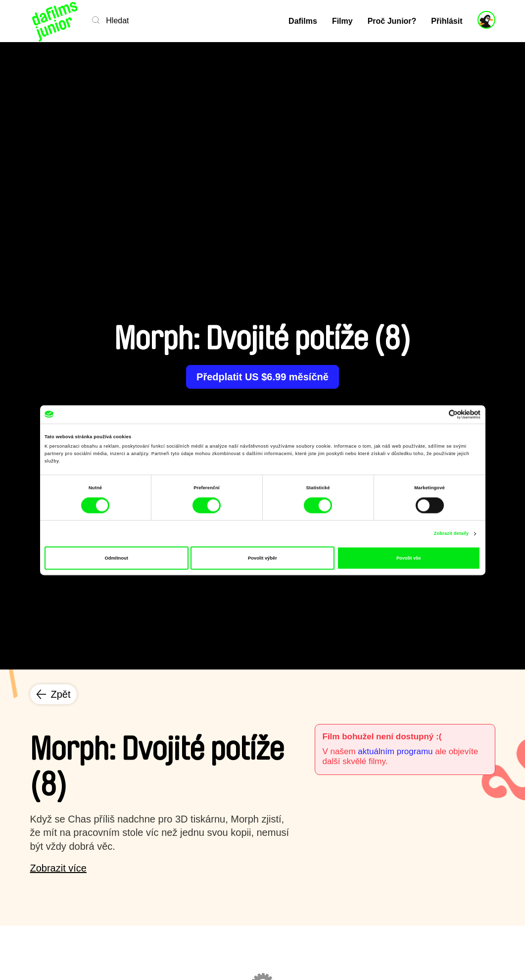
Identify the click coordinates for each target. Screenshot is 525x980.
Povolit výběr (262, 558)
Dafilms (303, 21)
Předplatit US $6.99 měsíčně (262, 377)
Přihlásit (447, 21)
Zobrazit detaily (451, 534)
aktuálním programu (395, 751)
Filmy (342, 21)
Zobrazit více (58, 868)
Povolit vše (408, 558)
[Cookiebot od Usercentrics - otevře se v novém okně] (437, 414)
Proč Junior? (392, 21)
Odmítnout (117, 558)
